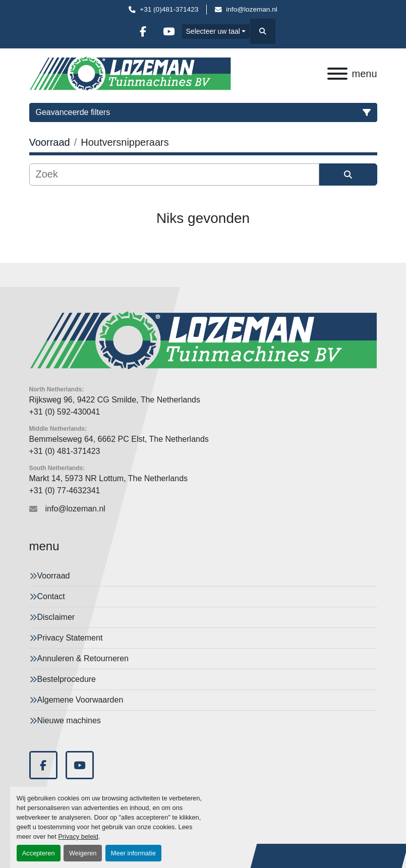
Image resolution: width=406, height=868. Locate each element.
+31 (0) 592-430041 (65, 412)
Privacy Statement (70, 638)
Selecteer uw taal (213, 31)
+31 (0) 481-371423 (65, 451)
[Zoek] (174, 175)
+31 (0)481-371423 (169, 9)
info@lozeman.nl (251, 9)
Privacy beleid (78, 836)
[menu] (337, 74)
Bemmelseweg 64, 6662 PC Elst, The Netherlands (119, 439)
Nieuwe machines (69, 720)
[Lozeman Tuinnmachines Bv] (203, 340)
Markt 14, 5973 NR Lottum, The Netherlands (109, 478)
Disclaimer (56, 617)
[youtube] (169, 31)
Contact (51, 596)
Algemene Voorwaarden (80, 700)
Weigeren (83, 853)
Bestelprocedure (67, 679)
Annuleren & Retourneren (83, 658)
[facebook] (143, 31)
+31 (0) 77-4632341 (65, 490)
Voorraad (54, 576)
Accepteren (39, 853)
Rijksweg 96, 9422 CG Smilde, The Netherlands (115, 400)
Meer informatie (133, 853)
